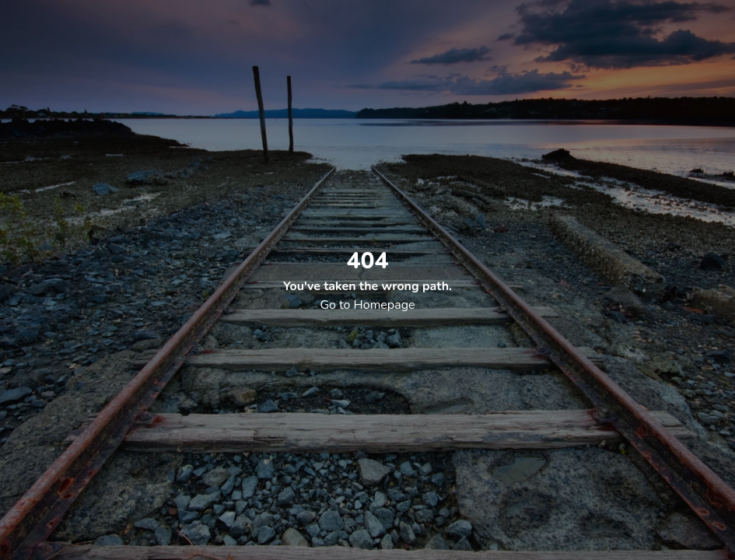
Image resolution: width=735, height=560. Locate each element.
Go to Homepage (367, 305)
